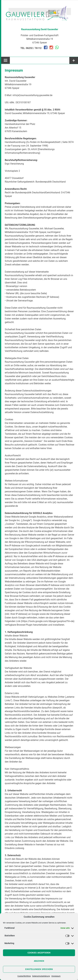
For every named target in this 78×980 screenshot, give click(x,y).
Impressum (56, 976)
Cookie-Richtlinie (24, 976)
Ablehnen (39, 961)
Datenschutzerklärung (41, 976)
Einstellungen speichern (39, 969)
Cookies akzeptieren (39, 953)
